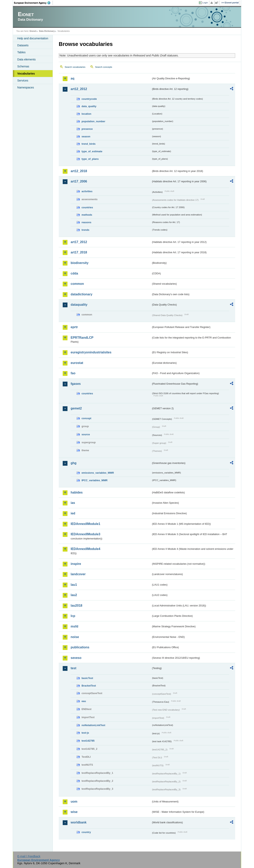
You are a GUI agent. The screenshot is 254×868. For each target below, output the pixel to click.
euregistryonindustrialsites (91, 352)
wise (74, 812)
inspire (76, 564)
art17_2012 (79, 242)
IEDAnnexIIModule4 (85, 549)
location (86, 114)
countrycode (89, 99)
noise (75, 637)
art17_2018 (79, 252)
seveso (76, 658)
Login (205, 3)
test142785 (88, 741)
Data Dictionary (47, 31)
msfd (74, 626)
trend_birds (89, 144)
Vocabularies (26, 74)
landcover (78, 574)
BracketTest (89, 686)
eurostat (77, 363)
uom (74, 802)
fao (73, 373)
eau (84, 701)
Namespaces (26, 87)
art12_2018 (79, 171)
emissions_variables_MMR (98, 473)
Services (23, 80)
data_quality (89, 106)
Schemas (23, 66)
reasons (86, 222)
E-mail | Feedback (29, 856)
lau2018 (76, 606)
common (77, 284)
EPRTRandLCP (82, 338)
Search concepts (104, 67)
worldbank (79, 822)
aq (73, 78)
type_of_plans (90, 159)
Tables (21, 52)
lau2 (74, 595)
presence (87, 129)
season (86, 136)
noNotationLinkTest (93, 725)
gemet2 (76, 408)
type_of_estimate (92, 151)
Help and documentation (33, 38)
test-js (85, 733)
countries (87, 207)
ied (73, 513)
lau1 (74, 585)
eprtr (74, 327)
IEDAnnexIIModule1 (85, 524)
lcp (73, 616)
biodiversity (80, 263)
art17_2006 (79, 181)
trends (85, 230)
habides (77, 492)
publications (80, 647)
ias (73, 503)
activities (87, 191)
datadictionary (81, 294)
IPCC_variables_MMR (95, 480)
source (86, 434)
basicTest (87, 678)
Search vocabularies (75, 67)
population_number (93, 121)
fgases (76, 384)
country (86, 832)
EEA (34, 3)
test (73, 668)
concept (86, 418)
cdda (74, 273)
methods (87, 215)
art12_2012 (79, 89)
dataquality (79, 305)
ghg (74, 463)
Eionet (33, 31)
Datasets (23, 45)
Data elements (26, 59)
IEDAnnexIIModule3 (85, 534)
